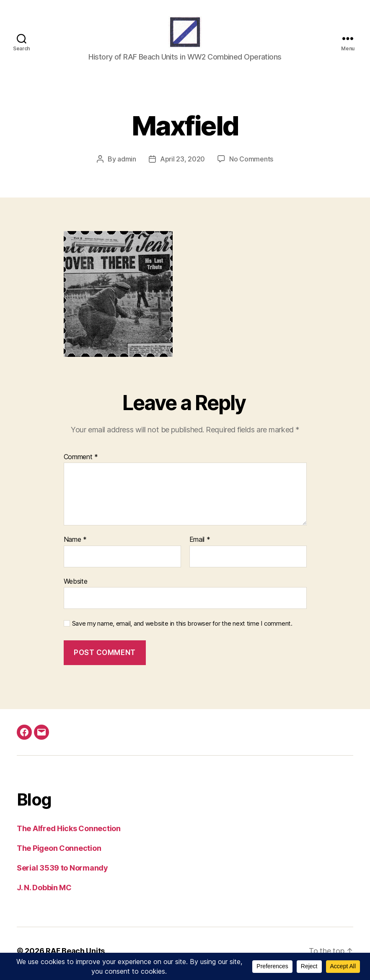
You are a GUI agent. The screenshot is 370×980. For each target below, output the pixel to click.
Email (200, 546)
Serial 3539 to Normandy (62, 873)
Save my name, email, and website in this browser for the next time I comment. (182, 629)
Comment (81, 463)
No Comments (251, 164)
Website (76, 587)
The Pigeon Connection (59, 854)
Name (75, 546)
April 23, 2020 (182, 164)
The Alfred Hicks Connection (69, 834)
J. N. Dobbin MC (44, 893)
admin (127, 164)
